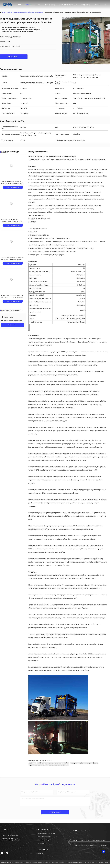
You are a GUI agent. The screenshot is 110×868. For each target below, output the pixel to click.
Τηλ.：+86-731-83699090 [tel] (9, 835)
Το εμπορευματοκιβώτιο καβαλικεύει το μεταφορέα (28, 12)
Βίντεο (38, 5)
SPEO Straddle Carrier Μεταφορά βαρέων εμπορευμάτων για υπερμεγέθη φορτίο (13, 184)
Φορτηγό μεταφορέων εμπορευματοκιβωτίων (84, 763)
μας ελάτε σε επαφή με (68, 5)
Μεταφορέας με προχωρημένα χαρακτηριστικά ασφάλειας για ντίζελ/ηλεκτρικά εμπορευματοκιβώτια (12, 221)
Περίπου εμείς (49, 5)
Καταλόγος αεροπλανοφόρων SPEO (40, 760)
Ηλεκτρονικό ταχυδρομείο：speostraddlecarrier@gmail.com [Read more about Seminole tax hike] (10, 839)
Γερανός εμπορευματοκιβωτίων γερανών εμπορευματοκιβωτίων (49, 765)
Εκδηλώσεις (85, 5)
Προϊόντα (28, 5)
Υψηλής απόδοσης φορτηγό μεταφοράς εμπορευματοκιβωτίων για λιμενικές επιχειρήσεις (13, 259)
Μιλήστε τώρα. (14, 56)
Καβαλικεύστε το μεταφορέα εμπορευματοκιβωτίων (53, 763)
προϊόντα (9, 12)
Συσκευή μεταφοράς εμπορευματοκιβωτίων (47, 169)
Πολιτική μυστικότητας (7, 862)
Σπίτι (19, 5)
